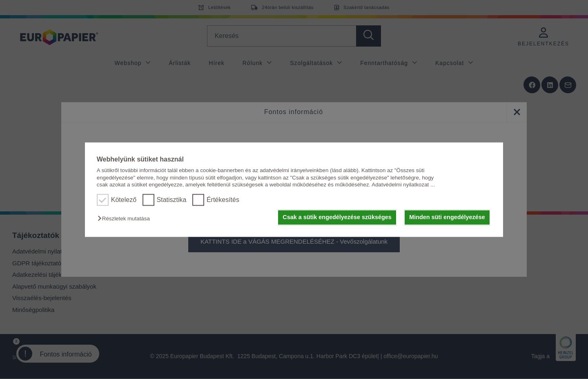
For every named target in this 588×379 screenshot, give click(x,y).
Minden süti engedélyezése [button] (447, 218)
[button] (126, 219)
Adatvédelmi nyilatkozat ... (403, 185)
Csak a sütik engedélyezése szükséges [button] (337, 218)
